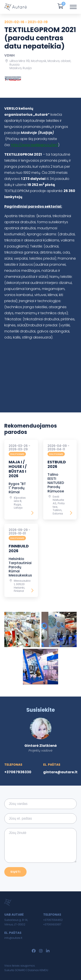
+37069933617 (52, 924)
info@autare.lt (13, 938)
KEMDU (44, 970)
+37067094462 (53, 920)
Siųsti (15, 872)
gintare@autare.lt (60, 772)
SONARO (20, 970)
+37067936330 (18, 772)
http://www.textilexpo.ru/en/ (35, 145)
